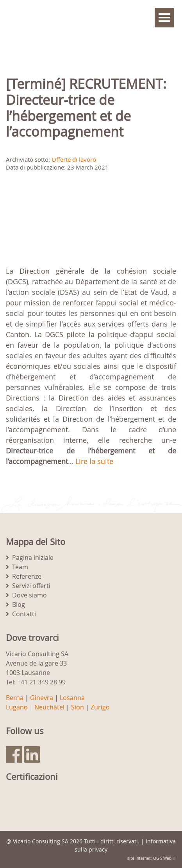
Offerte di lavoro (74, 159)
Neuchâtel (49, 707)
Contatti (24, 614)
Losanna (72, 698)
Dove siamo (29, 595)
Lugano (17, 707)
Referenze (27, 576)
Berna (15, 698)
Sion (78, 707)
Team (20, 567)
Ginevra (42, 698)
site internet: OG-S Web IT (152, 858)
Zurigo (100, 707)
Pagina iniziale (33, 558)
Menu (164, 18)
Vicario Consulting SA (41, 841)
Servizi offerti (31, 586)
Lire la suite (94, 461)
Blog (19, 605)
